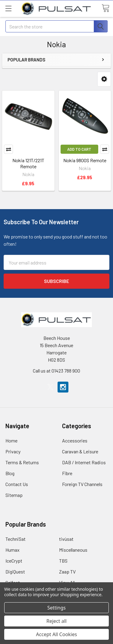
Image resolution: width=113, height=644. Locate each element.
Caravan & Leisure (80, 451)
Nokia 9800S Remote (85, 160)
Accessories (75, 440)
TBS (63, 561)
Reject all (56, 621)
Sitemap (14, 495)
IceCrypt (14, 561)
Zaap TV (67, 572)
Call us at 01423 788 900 (56, 371)
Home (11, 440)
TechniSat (16, 539)
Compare (8, 149)
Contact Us (17, 484)
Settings (56, 608)
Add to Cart (79, 149)
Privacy (13, 451)
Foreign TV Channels (82, 484)
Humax (13, 550)
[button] (104, 79)
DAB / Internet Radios (84, 462)
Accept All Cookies (57, 634)
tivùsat (66, 539)
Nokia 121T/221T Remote (28, 163)
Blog (10, 473)
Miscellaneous (73, 550)
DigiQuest (15, 572)
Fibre (67, 473)
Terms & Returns (22, 462)
